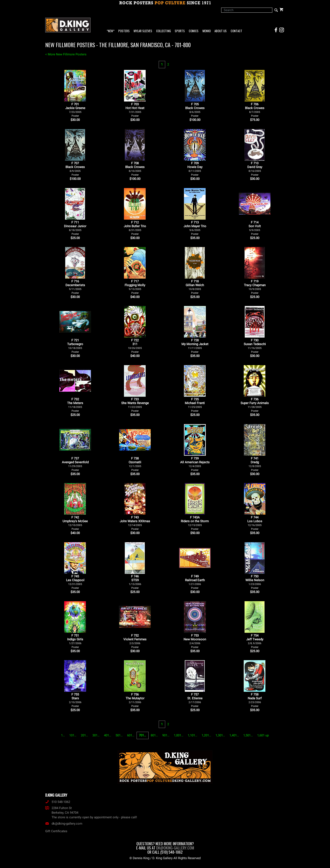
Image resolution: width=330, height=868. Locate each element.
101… (73, 735)
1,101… (192, 735)
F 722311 (135, 346)
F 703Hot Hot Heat (135, 110)
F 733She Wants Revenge (135, 405)
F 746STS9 (135, 582)
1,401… (234, 735)
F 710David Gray (255, 169)
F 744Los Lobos (255, 523)
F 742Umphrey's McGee (75, 523)
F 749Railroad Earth (195, 582)
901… (166, 735)
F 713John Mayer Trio (195, 228)
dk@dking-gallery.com (64, 824)
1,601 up (263, 735)
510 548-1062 (58, 802)
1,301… (220, 735)
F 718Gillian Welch (195, 287)
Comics (194, 31)
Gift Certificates (56, 831)
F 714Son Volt (255, 228)
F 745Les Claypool (75, 582)
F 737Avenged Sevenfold (75, 464)
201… (84, 735)
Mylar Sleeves (143, 31)
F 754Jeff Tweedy (255, 641)
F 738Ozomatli (135, 464)
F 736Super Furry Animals (255, 405)
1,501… (248, 735)
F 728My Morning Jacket (195, 346)
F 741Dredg (255, 464)
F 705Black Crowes (195, 110)
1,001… (179, 735)
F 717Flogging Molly (135, 287)
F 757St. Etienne (195, 700)
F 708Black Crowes (135, 169)
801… (154, 735)
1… (63, 735)
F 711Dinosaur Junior (75, 228)
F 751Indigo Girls (75, 641)
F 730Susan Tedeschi (255, 346)
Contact (236, 31)
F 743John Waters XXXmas (135, 523)
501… (119, 735)
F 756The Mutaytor (135, 700)
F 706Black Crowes (255, 110)
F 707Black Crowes (75, 169)
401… (108, 735)
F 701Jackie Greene (75, 110)
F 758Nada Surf (255, 700)
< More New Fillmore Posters (66, 54)
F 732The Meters (75, 405)
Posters (124, 31)
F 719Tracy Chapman (255, 287)
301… (96, 735)
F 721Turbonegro (75, 346)
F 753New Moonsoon (195, 641)
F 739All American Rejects (195, 464)
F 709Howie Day (195, 169)
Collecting (164, 31)
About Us (221, 31)
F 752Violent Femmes (135, 641)
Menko (207, 31)
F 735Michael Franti (195, 405)
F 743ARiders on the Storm (195, 523)
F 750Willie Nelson (255, 582)
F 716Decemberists (75, 287)
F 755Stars (75, 700)
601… (131, 735)
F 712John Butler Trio (135, 228)
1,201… (206, 735)
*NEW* (111, 31)
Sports (180, 31)
